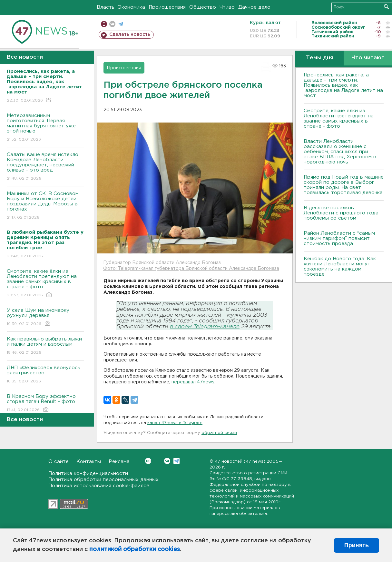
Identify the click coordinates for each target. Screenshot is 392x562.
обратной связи (219, 433)
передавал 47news (193, 382)
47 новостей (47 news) (240, 462)
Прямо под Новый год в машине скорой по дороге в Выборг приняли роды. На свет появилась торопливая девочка (344, 185)
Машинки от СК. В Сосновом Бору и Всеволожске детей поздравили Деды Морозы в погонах (45, 206)
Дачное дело (254, 7)
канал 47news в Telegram (175, 423)
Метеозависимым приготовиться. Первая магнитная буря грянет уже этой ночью (45, 128)
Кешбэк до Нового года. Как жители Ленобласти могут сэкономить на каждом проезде (340, 266)
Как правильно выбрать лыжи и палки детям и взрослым (45, 346)
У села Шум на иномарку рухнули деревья (45, 317)
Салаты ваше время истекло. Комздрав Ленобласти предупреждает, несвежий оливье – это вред (45, 167)
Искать (386, 7)
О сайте (59, 462)
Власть (106, 7)
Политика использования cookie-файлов (99, 486)
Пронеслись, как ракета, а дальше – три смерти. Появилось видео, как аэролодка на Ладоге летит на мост (343, 85)
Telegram (176, 461)
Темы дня (320, 58)
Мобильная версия (104, 24)
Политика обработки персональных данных (103, 480)
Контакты (89, 462)
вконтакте (112, 24)
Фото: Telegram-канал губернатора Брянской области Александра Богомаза (191, 269)
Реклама (119, 462)
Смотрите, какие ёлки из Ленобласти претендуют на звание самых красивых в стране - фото (45, 284)
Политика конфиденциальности (88, 473)
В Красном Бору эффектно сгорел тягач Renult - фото (45, 404)
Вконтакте (148, 461)
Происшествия (167, 7)
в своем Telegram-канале (205, 327)
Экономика (132, 7)
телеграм (121, 24)
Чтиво (227, 7)
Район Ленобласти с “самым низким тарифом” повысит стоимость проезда (339, 238)
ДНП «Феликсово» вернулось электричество (45, 375)
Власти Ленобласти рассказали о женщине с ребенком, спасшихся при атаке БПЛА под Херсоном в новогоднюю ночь (340, 152)
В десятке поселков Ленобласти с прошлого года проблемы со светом (341, 213)
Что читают (368, 58)
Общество (203, 7)
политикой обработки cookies (135, 549)
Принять (357, 545)
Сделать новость (130, 35)
